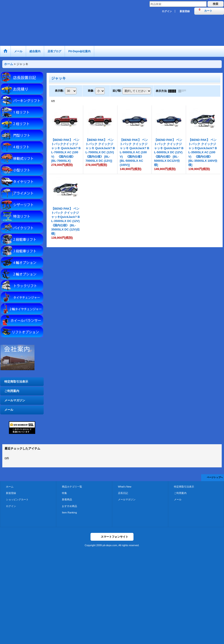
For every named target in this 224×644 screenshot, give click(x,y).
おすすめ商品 (69, 506)
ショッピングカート (17, 499)
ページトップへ (215, 477)
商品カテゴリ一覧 (72, 487)
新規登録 (185, 11)
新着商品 (67, 499)
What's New (125, 487)
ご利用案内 (12, 391)
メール (9, 410)
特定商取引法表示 (16, 382)
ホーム (10, 487)
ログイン (167, 11)
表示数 (59, 91)
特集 (64, 493)
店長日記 (123, 493)
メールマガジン (15, 400)
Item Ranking (69, 512)
